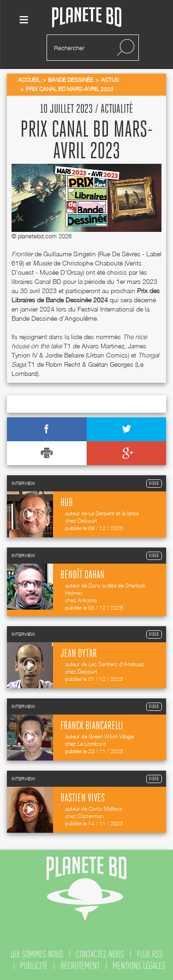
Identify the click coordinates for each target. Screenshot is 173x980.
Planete (87, 18)
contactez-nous (100, 954)
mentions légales (139, 966)
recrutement (80, 966)
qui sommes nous (37, 954)
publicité (34, 966)
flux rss (150, 954)
